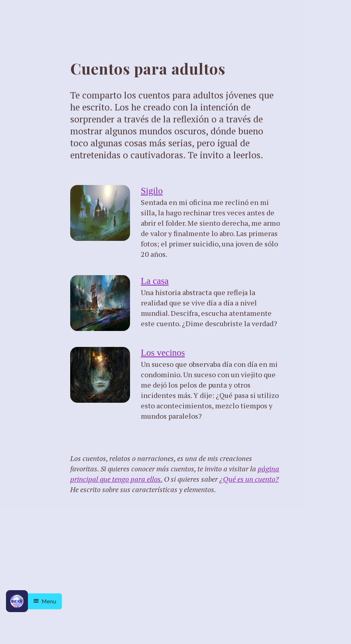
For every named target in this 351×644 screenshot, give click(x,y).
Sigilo (152, 191)
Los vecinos (163, 353)
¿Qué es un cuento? (249, 479)
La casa (155, 281)
